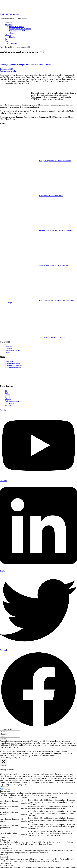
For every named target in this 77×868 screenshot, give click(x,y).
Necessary (6, 789)
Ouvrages (8, 348)
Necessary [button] (4, 787)
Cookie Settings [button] (6, 758)
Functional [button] (4, 838)
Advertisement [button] (5, 863)
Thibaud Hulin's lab (9, 14)
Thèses (7, 352)
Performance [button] (5, 846)
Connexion (9, 361)
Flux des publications (13, 363)
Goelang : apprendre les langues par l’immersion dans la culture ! (26, 65)
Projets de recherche (8, 71)
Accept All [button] (16, 758)
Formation (8, 346)
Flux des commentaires (13, 365)
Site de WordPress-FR (13, 367)
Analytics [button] (4, 855)
